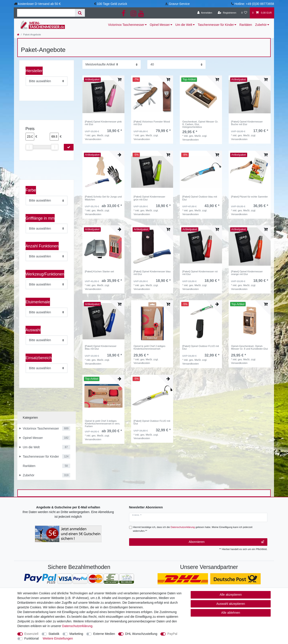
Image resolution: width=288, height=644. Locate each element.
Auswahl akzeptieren (231, 604)
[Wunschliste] (244, 13)
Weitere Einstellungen (58, 638)
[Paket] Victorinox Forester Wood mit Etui (152, 123)
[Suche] (80, 13)
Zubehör (261, 25)
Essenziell (31, 634)
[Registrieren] (227, 13)
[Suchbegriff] (46, 13)
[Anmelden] (205, 13)
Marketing (76, 634)
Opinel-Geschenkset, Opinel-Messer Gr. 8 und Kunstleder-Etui (249, 347)
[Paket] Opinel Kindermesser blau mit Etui (152, 273)
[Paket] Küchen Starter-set (99, 271)
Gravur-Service (179, 4)
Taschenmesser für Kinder (216, 25)
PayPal (172, 634)
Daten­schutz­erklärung (77, 626)
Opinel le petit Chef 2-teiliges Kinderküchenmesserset (149, 347)
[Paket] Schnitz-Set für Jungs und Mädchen (103, 198)
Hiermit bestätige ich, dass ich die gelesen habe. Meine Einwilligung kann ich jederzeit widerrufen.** (193, 529)
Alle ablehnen (231, 613)
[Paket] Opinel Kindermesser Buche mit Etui (247, 123)
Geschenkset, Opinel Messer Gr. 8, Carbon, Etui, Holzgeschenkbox (200, 124)
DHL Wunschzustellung (141, 634)
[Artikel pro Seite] (176, 64)
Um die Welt (184, 25)
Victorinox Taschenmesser (126, 25)
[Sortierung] (112, 64)
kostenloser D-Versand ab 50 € (39, 4)
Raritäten (246, 25)
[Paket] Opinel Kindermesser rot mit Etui (200, 273)
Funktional (32, 638)
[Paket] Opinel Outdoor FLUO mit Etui (201, 347)
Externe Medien (104, 634)
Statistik (54, 634)
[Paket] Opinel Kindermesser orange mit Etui (247, 273)
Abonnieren (226, 542)
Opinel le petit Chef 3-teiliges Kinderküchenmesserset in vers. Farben (103, 424)
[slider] (29, 147)
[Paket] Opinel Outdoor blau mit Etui (200, 198)
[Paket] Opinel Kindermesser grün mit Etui (149, 198)
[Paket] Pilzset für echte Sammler (249, 197)
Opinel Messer (160, 25)
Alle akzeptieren (231, 595)
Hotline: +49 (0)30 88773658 (254, 4)
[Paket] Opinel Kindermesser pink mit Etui (103, 123)
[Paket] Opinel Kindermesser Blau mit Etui (101, 347)
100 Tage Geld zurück (112, 4)
